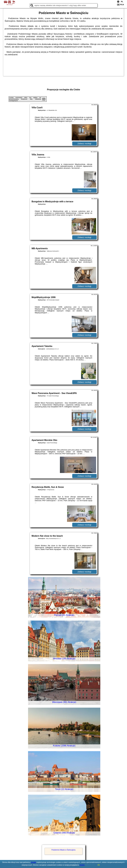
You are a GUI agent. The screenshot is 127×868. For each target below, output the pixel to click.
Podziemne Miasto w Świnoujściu (63, 850)
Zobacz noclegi (84, 143)
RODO (82, 865)
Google (33, 862)
